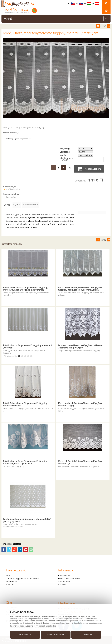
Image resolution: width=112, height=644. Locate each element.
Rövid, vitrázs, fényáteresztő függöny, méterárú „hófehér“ (28, 347)
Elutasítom (86, 634)
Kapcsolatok (64, 576)
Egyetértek (26, 634)
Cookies (62, 585)
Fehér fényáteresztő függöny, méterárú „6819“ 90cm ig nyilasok (27, 520)
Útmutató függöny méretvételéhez (22, 579)
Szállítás (10, 585)
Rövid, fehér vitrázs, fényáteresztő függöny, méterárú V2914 (80, 405)
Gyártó (18, 205)
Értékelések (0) (32, 205)
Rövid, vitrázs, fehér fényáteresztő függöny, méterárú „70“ (80, 463)
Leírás (7, 205)
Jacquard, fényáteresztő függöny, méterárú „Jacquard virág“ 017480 (80, 347)
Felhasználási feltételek (69, 579)
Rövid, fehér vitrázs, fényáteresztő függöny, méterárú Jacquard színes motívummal (25, 289)
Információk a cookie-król (48, 625)
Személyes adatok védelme (23, 625)
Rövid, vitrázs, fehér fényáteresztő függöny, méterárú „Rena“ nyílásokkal (25, 463)
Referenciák (12, 582)
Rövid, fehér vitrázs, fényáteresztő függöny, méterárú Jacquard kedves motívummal (80, 289)
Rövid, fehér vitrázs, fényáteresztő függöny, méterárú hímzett (25, 405)
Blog (8, 576)
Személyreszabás (56, 634)
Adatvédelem (65, 582)
